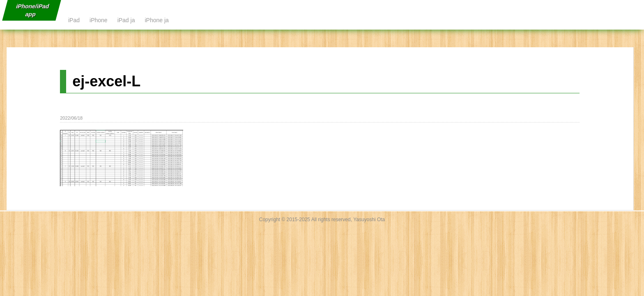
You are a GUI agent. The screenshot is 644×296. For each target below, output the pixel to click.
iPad (74, 20)
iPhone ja (156, 20)
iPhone (99, 20)
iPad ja (126, 20)
